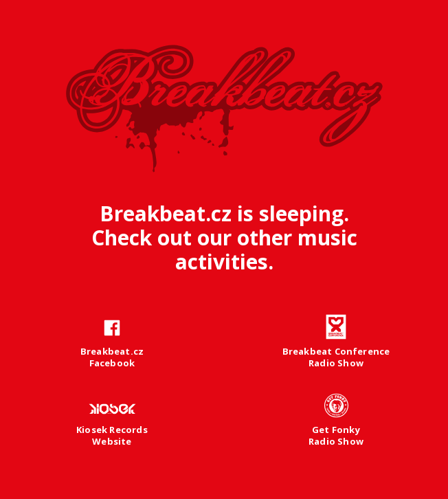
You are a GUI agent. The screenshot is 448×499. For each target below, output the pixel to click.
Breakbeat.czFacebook (112, 357)
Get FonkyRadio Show (336, 435)
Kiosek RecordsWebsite (112, 435)
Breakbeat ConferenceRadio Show (336, 357)
